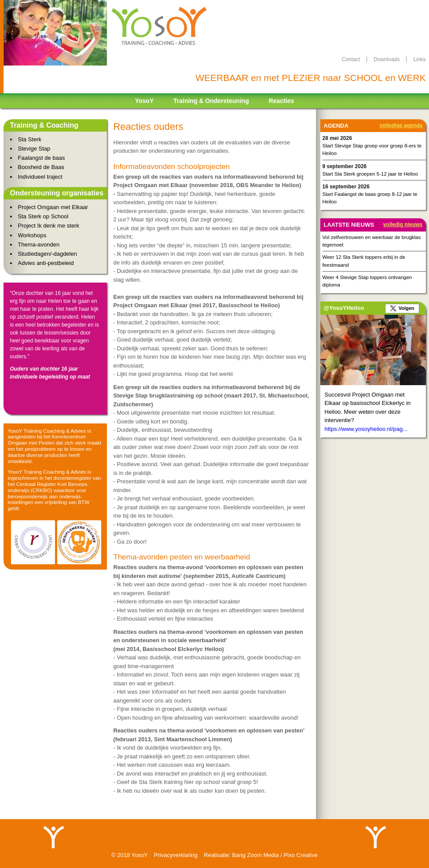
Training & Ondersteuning (211, 101)
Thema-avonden (39, 245)
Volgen (407, 308)
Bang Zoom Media (256, 855)
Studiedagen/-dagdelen (48, 254)
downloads (387, 59)
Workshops (32, 235)
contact (351, 59)
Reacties (282, 101)
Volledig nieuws (403, 224)
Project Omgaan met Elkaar (53, 207)
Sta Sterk (30, 139)
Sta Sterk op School (43, 216)
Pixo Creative (301, 855)
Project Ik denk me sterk (49, 226)
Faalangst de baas (42, 158)
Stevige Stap (34, 149)
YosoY (145, 101)
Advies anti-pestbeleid (46, 263)
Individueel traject (40, 177)
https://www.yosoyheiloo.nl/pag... (366, 429)
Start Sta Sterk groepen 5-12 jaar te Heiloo (370, 174)
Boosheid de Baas (41, 167)
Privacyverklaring (176, 855)
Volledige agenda (401, 125)
